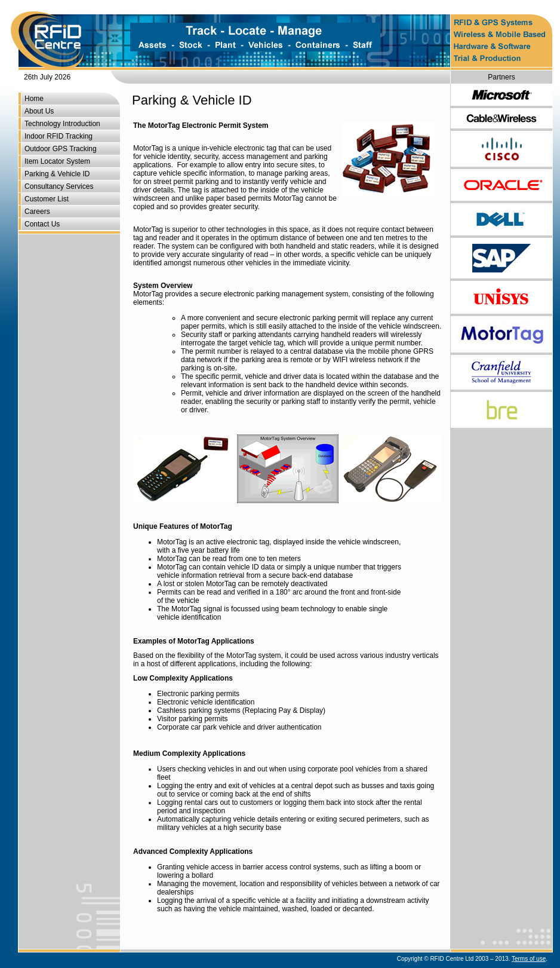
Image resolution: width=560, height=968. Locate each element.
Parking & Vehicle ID (57, 174)
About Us (39, 111)
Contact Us (42, 224)
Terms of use (529, 959)
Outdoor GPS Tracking (61, 149)
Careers (37, 212)
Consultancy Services (59, 186)
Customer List (47, 199)
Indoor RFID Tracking (59, 136)
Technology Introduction (62, 124)
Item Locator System (57, 161)
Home (34, 99)
